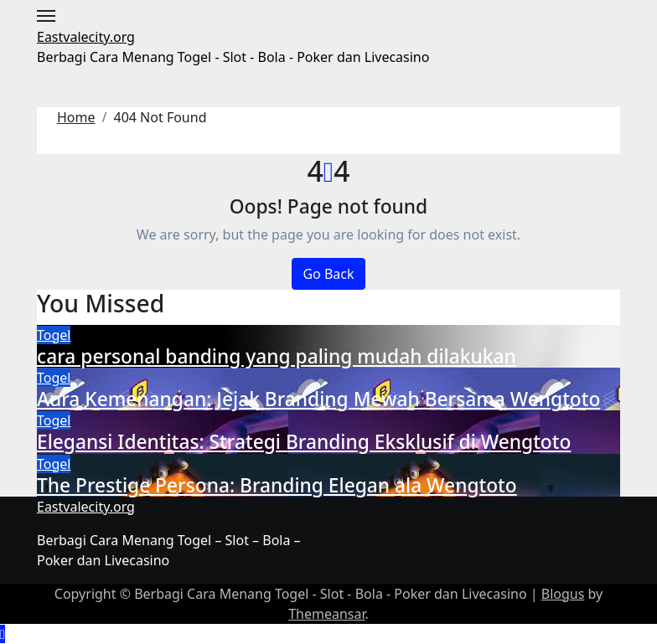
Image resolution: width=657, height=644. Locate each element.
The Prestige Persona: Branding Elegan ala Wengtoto (277, 485)
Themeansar (326, 614)
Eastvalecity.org (86, 37)
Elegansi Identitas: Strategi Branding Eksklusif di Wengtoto (304, 442)
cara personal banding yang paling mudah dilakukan (277, 356)
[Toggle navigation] (46, 16)
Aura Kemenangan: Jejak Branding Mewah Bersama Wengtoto (318, 399)
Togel (54, 335)
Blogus (563, 594)
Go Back (328, 274)
